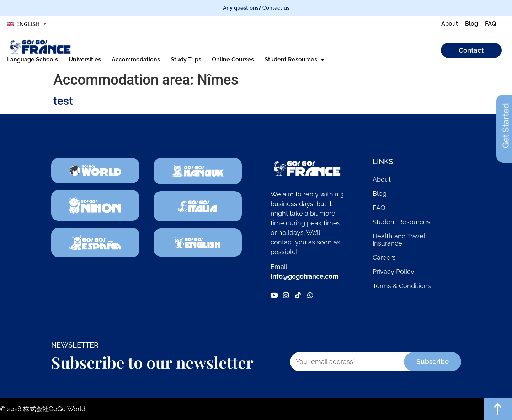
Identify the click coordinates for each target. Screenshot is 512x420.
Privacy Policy (393, 272)
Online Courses (233, 60)
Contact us (276, 8)
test (63, 101)
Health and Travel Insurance (399, 240)
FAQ (379, 208)
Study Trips (186, 60)
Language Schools (33, 60)
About (382, 179)
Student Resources (294, 60)
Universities (85, 60)
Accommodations (136, 60)
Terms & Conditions (402, 286)
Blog (380, 194)
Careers (384, 258)
